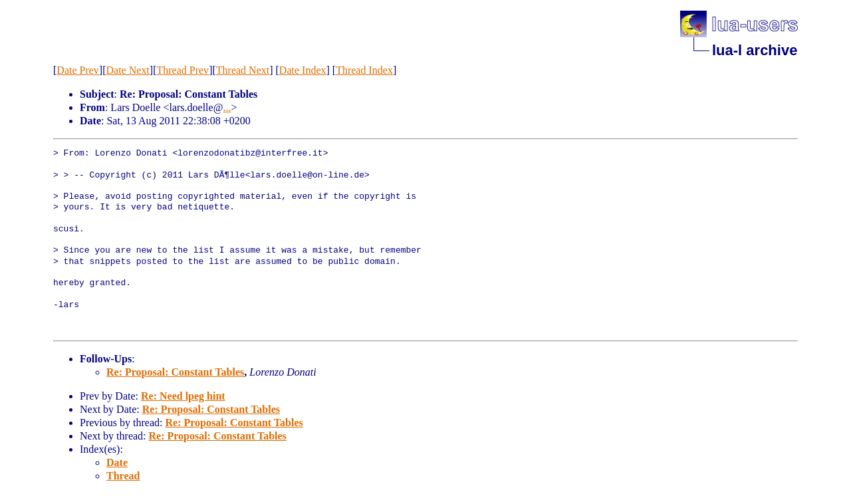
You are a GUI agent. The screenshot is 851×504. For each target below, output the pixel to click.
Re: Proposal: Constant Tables (175, 372)
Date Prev (78, 70)
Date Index (303, 70)
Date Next (128, 70)
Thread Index (364, 70)
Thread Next (243, 70)
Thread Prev (182, 70)
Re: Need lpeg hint (183, 396)
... (227, 107)
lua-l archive (755, 50)
